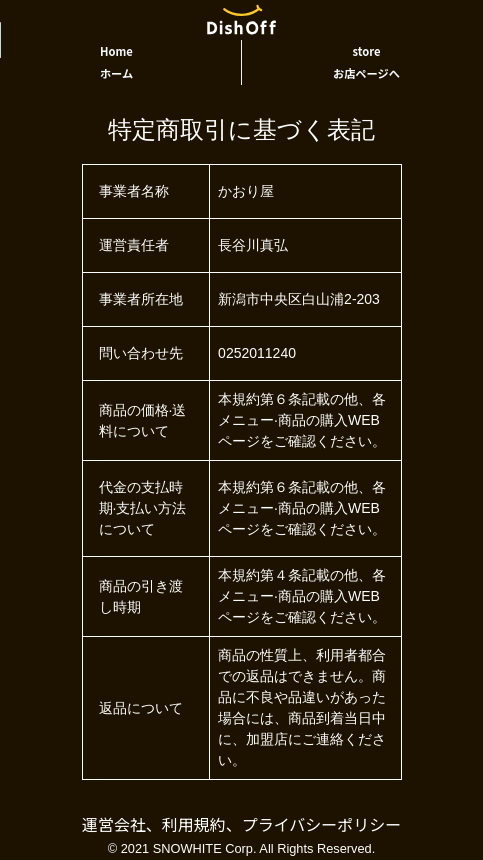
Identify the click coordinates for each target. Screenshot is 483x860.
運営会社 (114, 824)
